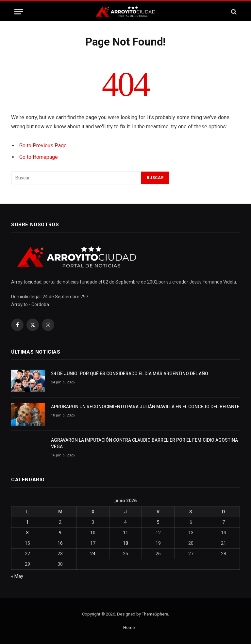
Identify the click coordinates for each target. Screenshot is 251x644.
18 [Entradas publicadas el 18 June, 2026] (125, 543)
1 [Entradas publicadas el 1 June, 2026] (27, 522)
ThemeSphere (155, 614)
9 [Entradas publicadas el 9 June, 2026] (60, 533)
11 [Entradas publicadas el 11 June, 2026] (125, 533)
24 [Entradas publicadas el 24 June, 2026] (93, 554)
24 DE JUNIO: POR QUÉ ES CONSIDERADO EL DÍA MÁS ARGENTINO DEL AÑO (130, 374)
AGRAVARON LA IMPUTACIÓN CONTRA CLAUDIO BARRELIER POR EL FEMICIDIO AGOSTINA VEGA (144, 443)
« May (17, 576)
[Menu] (19, 12)
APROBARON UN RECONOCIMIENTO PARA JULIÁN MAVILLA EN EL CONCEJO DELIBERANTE (145, 407)
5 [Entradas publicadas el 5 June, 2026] (158, 522)
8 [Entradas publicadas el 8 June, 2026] (27, 533)
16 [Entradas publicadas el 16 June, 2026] (60, 543)
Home (129, 627)
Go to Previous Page (43, 146)
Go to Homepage (39, 157)
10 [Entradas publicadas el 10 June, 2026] (93, 533)
